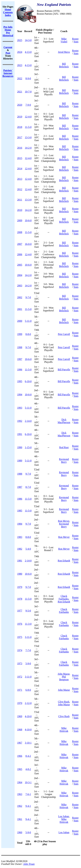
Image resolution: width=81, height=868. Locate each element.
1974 (20, 650)
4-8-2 (28, 769)
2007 (20, 244)
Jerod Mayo (64, 52)
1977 (20, 611)
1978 (20, 599)
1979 (20, 587)
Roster (75, 39)
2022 (20, 78)
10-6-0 (28, 220)
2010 (20, 210)
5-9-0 (28, 663)
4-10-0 (28, 716)
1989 (20, 461)
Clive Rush (64, 702)
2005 (20, 265)
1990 (20, 447)
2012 (20, 189)
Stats (76, 42)
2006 (20, 254)
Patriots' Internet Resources (8, 73)
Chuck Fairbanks (64, 597)
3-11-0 (28, 637)
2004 (20, 275)
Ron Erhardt (64, 561)
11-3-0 (28, 624)
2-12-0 (28, 703)
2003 (20, 286)
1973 (20, 663)
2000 (20, 321)
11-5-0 (28, 127)
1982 (20, 549)
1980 (20, 574)
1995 (20, 381)
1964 (20, 782)
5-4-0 (28, 549)
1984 (20, 524)
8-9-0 (28, 78)
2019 (20, 117)
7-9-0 (28, 105)
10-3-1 (28, 782)
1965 (20, 769)
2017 (20, 137)
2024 (20, 52)
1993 (20, 408)
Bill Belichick (64, 65)
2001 (20, 309)
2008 (20, 232)
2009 (20, 220)
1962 (20, 806)
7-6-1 (28, 794)
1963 (20, 794)
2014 (20, 169)
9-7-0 (28, 297)
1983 (20, 537)
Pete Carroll (64, 334)
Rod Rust (64, 447)
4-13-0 (28, 52)
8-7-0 (28, 487)
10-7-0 (28, 92)
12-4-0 (28, 117)
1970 (20, 703)
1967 (20, 743)
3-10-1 (28, 743)
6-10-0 (28, 381)
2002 (20, 297)
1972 (20, 677)
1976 (20, 624)
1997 (20, 359)
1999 (20, 334)
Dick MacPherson (64, 421)
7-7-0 (28, 650)
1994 (20, 395)
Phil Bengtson (64, 678)
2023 (20, 65)
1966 (20, 756)
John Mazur (64, 674)
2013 (20, 179)
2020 (20, 105)
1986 (20, 499)
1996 (20, 370)
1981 (20, 561)
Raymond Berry (64, 461)
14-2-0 (28, 148)
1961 (20, 819)
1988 (20, 474)
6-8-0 (28, 690)
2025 (20, 40)
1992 (20, 421)
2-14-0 (28, 421)
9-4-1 (28, 806)
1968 (20, 730)
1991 (20, 434)
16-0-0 (28, 244)
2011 (20, 200)
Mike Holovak (64, 730)
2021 (20, 92)
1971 (20, 690)
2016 (20, 148)
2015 (20, 158)
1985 (20, 511)
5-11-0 (28, 321)
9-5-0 (28, 611)
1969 (20, 716)
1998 (20, 347)
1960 (20, 832)
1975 (20, 637)
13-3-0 (28, 137)
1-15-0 (28, 447)
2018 (20, 127)
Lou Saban (64, 816)
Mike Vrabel (64, 40)
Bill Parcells (64, 370)
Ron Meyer (64, 521)
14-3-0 (28, 40)
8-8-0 (28, 334)
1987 (20, 487)
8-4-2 (28, 756)
